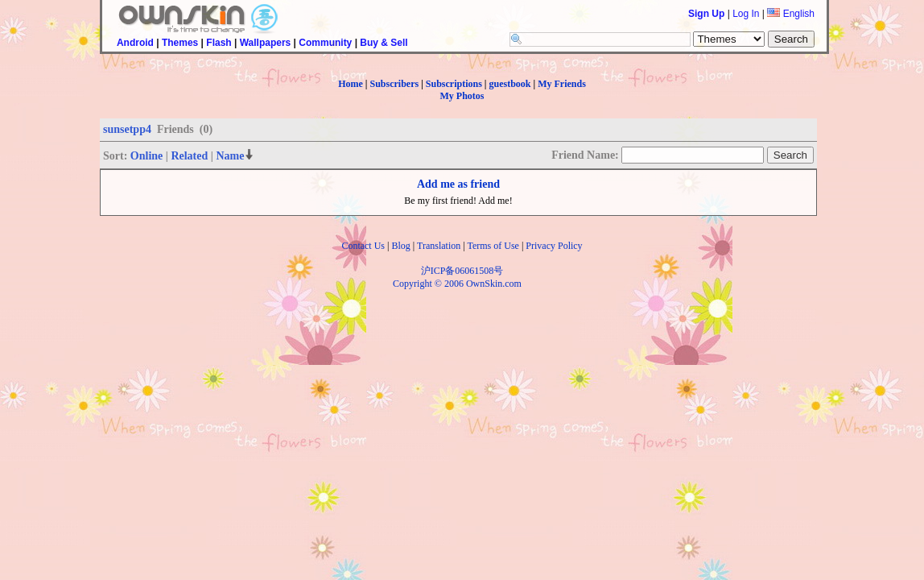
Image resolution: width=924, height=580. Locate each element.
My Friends (562, 84)
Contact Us (363, 246)
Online (146, 156)
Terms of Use (493, 246)
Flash (219, 43)
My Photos (462, 96)
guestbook (510, 84)
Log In (746, 14)
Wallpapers (266, 43)
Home (351, 84)
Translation (439, 246)
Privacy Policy (554, 246)
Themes (180, 43)
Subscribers (394, 84)
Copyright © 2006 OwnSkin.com (457, 284)
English (791, 14)
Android (135, 43)
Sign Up (706, 14)
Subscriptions (454, 84)
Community (325, 43)
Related (189, 156)
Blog (400, 246)
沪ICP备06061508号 (462, 271)
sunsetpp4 (127, 129)
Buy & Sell (384, 43)
